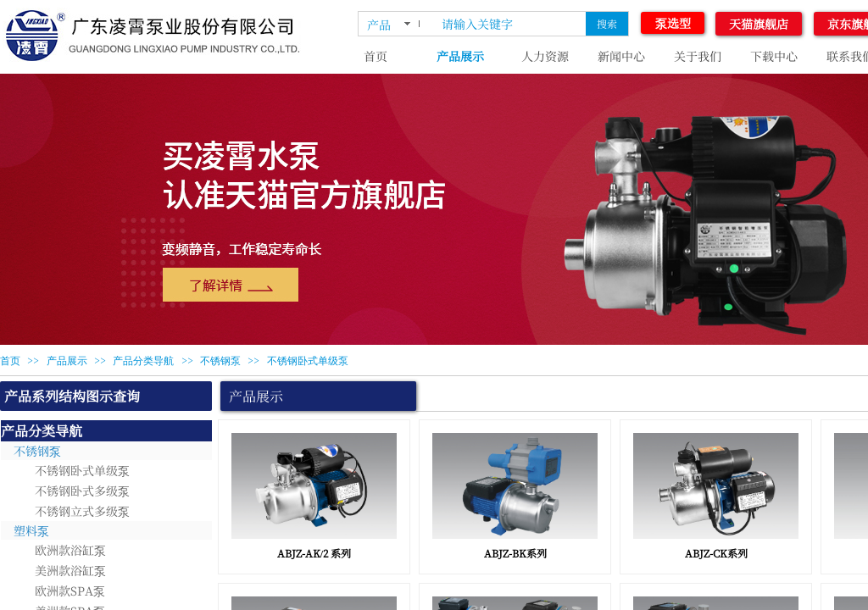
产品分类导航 (143, 361)
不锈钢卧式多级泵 (82, 491)
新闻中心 (621, 56)
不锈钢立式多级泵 (82, 511)
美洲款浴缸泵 (70, 570)
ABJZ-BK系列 (515, 553)
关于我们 (698, 56)
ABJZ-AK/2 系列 (314, 553)
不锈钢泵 (220, 361)
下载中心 (774, 56)
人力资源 (545, 56)
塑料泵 (31, 530)
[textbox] (510, 24)
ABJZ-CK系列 (716, 553)
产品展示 (460, 56)
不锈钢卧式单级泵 (308, 361)
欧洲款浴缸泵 (70, 550)
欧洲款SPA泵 (70, 591)
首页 (376, 56)
